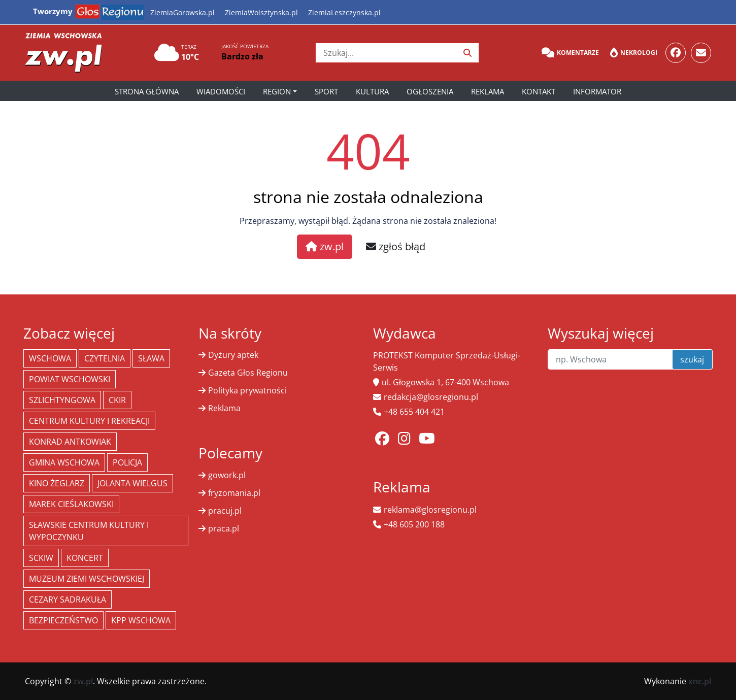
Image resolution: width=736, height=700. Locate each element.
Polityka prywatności (247, 390)
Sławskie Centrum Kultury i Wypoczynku (89, 531)
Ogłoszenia (430, 91)
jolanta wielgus (132, 483)
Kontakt (539, 91)
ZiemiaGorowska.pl (182, 12)
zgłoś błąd (396, 246)
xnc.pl (700, 681)
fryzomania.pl (234, 493)
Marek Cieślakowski (71, 504)
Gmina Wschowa (64, 462)
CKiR (117, 400)
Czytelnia (105, 358)
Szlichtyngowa (62, 400)
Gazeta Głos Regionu (248, 373)
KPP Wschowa (141, 620)
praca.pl (224, 528)
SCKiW (41, 558)
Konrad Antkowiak (70, 442)
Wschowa (50, 358)
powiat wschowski (70, 379)
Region (277, 91)
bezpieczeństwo (63, 620)
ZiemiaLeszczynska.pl (344, 12)
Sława (151, 358)
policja (127, 462)
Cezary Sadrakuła (68, 599)
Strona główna (147, 91)
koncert (85, 558)
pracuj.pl (225, 511)
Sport (326, 91)
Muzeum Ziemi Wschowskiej (87, 579)
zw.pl (325, 246)
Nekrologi (634, 53)
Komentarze (570, 53)
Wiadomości (221, 91)
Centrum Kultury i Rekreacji (89, 421)
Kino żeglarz (57, 483)
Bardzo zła (242, 56)
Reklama (488, 91)
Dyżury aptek (233, 355)
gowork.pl (227, 475)
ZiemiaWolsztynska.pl (261, 12)
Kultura (372, 91)
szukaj (692, 359)
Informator (597, 91)
